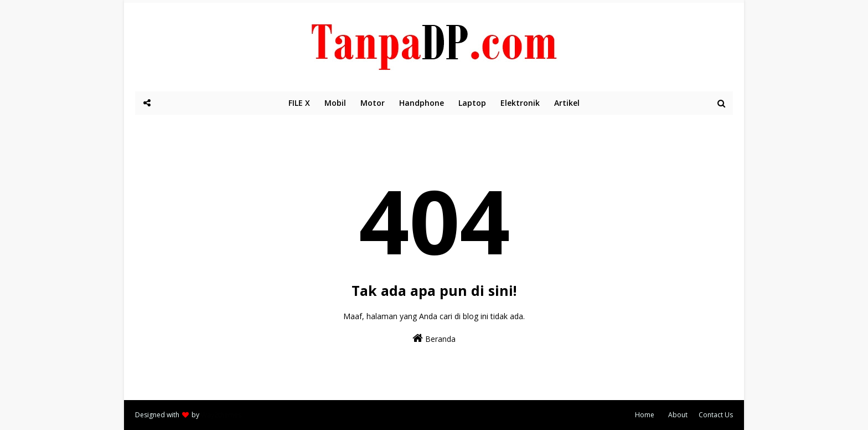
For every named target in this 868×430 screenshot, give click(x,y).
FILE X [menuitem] (299, 103)
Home (645, 415)
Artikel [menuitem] (567, 103)
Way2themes (221, 415)
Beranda (434, 338)
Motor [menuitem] (373, 103)
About (678, 415)
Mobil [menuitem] (335, 103)
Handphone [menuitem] (422, 103)
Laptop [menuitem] (472, 103)
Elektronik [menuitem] (520, 103)
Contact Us (716, 415)
